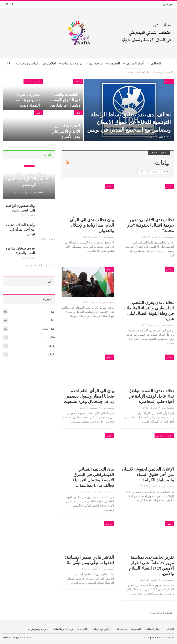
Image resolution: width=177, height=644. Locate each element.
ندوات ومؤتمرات (38, 629)
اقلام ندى (42, 63)
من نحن (168, 4)
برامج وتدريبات (65, 63)
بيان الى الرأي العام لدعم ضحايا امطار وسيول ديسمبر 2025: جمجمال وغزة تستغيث (89, 396)
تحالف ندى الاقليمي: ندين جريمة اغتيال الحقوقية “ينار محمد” (150, 225)
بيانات (169, 81)
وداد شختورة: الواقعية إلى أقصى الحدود (20, 208)
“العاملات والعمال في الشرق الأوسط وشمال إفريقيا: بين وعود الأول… (65, 103)
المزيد (27, 63)
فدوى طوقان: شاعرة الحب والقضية (20, 250)
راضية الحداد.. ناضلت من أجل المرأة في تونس (20, 229)
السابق (50, 265)
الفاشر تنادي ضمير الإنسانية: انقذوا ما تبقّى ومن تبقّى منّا (90, 560)
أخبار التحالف (130, 63)
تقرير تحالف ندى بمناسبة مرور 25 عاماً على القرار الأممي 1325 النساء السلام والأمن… (151, 565)
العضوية (109, 63)
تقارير (155, 171)
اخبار (79, 113)
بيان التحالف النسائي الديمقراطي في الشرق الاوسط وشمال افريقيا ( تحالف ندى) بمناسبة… (93, 477)
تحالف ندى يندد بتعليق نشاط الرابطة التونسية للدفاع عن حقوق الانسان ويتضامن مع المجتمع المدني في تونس (129, 122)
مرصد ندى (89, 63)
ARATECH (26, 638)
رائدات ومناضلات (63, 629)
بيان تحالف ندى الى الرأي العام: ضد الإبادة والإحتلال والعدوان (92, 225)
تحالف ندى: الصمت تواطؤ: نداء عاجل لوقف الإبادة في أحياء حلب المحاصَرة (151, 396)
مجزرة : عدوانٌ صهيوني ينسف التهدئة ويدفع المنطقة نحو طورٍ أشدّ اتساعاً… (26, 105)
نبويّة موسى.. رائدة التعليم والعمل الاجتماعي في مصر (29, 179)
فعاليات (143, 171)
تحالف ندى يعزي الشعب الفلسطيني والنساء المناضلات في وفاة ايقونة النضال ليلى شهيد (148, 310)
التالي (39, 265)
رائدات (51, 346)
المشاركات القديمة (161, 613)
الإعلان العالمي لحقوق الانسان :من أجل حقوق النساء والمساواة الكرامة (148, 474)
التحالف (152, 63)
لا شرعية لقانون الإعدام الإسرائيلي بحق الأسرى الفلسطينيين (66, 134)
